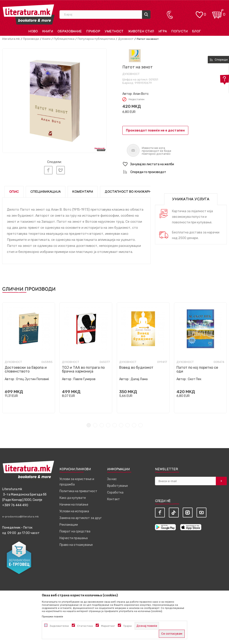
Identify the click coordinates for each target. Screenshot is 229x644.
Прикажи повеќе (52, 616)
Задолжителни (59, 626)
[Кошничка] (218, 12)
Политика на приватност (78, 491)
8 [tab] (134, 425)
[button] (175, 164)
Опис (14, 192)
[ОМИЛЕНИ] (199, 12)
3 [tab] (102, 425)
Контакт (113, 499)
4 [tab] (108, 425)
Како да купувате (73, 498)
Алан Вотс (141, 94)
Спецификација (46, 192)
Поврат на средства (75, 531)
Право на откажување (76, 545)
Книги (46, 39)
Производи (31, 39)
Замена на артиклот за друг (81, 518)
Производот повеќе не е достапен (155, 130)
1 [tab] (89, 425)
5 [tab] (115, 425)
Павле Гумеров (84, 379)
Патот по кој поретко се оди (197, 369)
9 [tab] (141, 425)
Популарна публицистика (96, 39)
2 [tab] (95, 425)
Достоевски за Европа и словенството (26, 369)
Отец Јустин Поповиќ (33, 379)
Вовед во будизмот (136, 368)
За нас (112, 479)
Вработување (118, 486)
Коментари (83, 192)
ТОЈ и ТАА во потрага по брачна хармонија (83, 369)
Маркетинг (108, 626)
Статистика (85, 626)
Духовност (126, 39)
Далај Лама (139, 379)
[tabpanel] (29, 358)
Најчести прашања (74, 538)
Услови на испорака (74, 511)
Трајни (127, 626)
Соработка (115, 493)
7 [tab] (128, 425)
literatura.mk (11, 39)
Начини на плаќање (74, 505)
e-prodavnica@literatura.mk (20, 517)
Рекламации (69, 525)
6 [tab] (121, 425)
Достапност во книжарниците (134, 192)
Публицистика (64, 39)
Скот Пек (195, 379)
